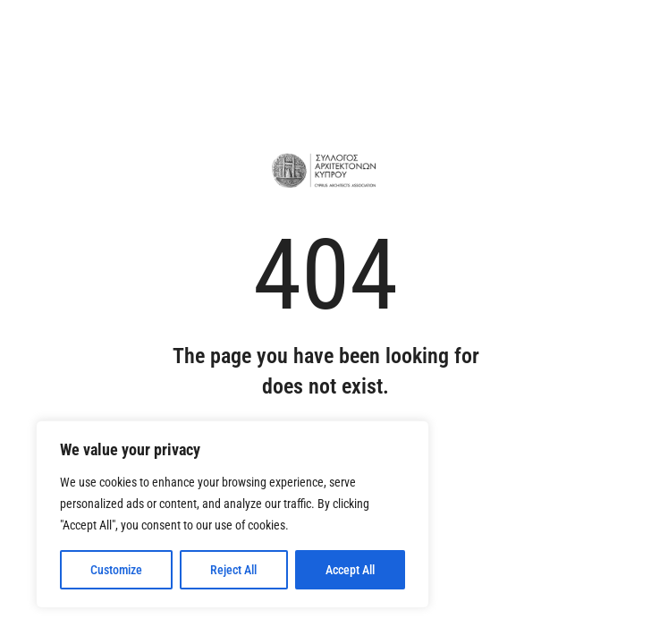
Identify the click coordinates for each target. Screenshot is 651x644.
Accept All (350, 570)
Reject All (233, 570)
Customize (116, 570)
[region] (232, 514)
